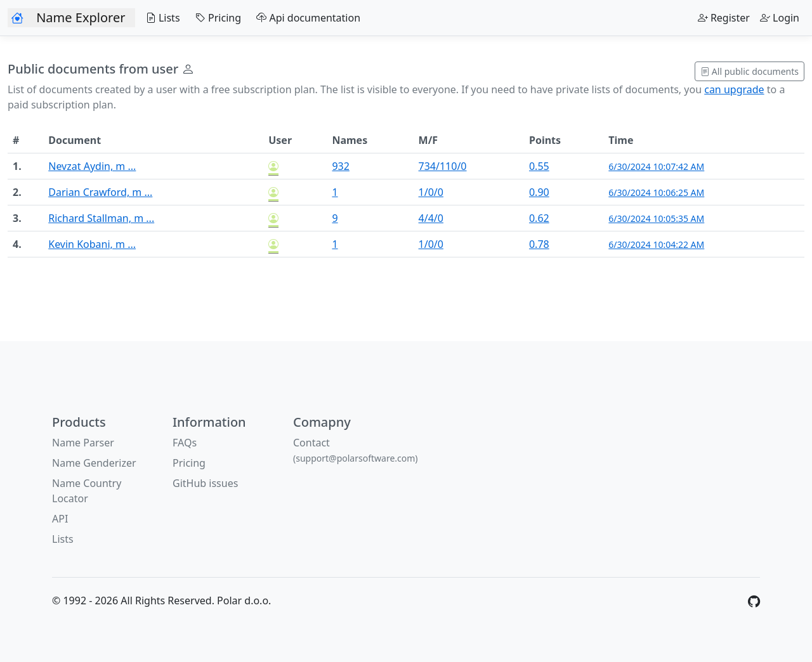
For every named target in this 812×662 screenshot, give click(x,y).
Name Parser (83, 443)
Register (724, 18)
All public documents (750, 71)
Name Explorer (81, 17)
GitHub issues (205, 483)
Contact (356, 450)
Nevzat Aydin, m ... (92, 166)
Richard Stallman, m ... (101, 218)
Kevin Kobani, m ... (92, 244)
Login (780, 18)
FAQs (185, 443)
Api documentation (306, 18)
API (60, 519)
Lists (160, 18)
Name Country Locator (87, 491)
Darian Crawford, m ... (100, 192)
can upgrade (734, 89)
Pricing (216, 18)
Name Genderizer (94, 463)
